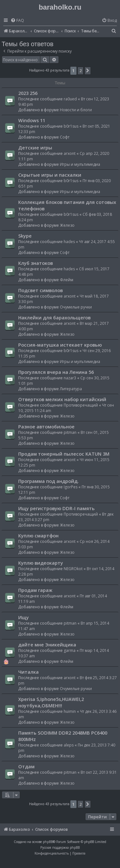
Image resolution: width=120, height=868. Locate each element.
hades (69, 242)
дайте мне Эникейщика (47, 645)
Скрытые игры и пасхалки (50, 175)
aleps (69, 745)
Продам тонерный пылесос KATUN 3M (64, 454)
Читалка (28, 672)
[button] (88, 71)
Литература (71, 389)
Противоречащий (81, 405)
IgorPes (71, 487)
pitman (70, 432)
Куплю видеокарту (41, 563)
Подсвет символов (40, 290)
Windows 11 (32, 120)
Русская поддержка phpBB (60, 847)
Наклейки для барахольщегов (54, 317)
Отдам (26, 766)
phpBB (48, 842)
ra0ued (70, 99)
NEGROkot (73, 569)
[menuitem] (17, 21)
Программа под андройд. (48, 481)
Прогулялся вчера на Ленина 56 (56, 372)
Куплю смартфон (38, 535)
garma (70, 650)
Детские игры (35, 147)
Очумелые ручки (76, 307)
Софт (65, 137)
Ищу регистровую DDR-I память (56, 508)
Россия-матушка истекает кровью (60, 345)
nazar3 (70, 378)
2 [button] (80, 71)
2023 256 (28, 93)
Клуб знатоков (36, 263)
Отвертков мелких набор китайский (62, 399)
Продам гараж (35, 590)
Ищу (24, 617)
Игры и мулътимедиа (80, 164)
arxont (70, 153)
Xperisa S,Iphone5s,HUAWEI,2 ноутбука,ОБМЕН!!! (51, 702)
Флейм (67, 280)
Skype (25, 236)
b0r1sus (71, 126)
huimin (70, 711)
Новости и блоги (76, 110)
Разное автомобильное (46, 426)
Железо (67, 225)
